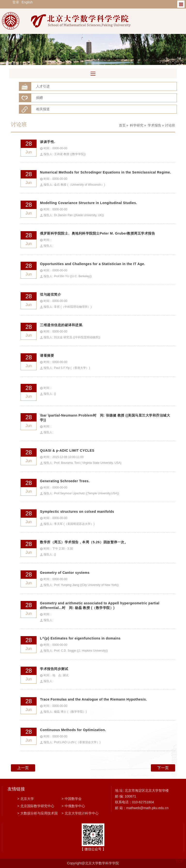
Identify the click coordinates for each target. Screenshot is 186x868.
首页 (122, 125)
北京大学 (26, 799)
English (27, 2)
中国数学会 (72, 799)
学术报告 (155, 125)
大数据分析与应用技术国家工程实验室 (37, 814)
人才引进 (43, 86)
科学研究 (137, 125)
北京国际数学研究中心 (36, 806)
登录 (16, 2)
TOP (180, 858)
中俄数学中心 (73, 806)
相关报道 (43, 109)
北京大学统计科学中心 (80, 813)
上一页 (23, 768)
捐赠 (39, 98)
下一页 (163, 768)
